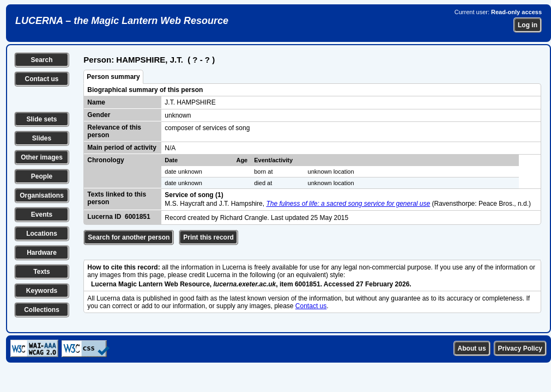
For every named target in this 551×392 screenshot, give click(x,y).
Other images (42, 157)
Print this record (208, 237)
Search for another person (129, 237)
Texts (41, 272)
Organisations (42, 195)
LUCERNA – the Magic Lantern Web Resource (122, 21)
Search (41, 60)
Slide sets (41, 119)
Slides (42, 138)
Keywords (42, 291)
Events (42, 215)
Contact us (41, 79)
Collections (42, 310)
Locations (42, 234)
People (42, 176)
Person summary (113, 77)
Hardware (42, 253)
